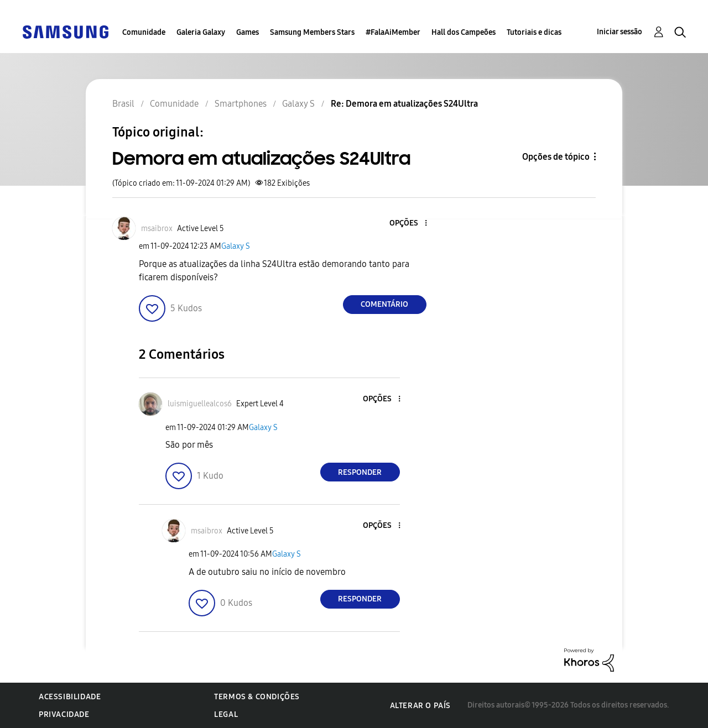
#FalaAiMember (393, 32)
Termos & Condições (257, 697)
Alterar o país (420, 706)
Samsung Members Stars (312, 32)
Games (248, 32)
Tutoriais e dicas (534, 32)
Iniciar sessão (619, 32)
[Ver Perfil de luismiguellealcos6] (200, 404)
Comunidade (144, 32)
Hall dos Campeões (464, 32)
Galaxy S (236, 246)
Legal (226, 714)
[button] (407, 224)
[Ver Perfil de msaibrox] (157, 229)
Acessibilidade (70, 697)
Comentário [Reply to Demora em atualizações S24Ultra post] (384, 304)
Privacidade (64, 714)
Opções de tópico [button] (556, 157)
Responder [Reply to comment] (360, 472)
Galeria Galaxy (201, 32)
